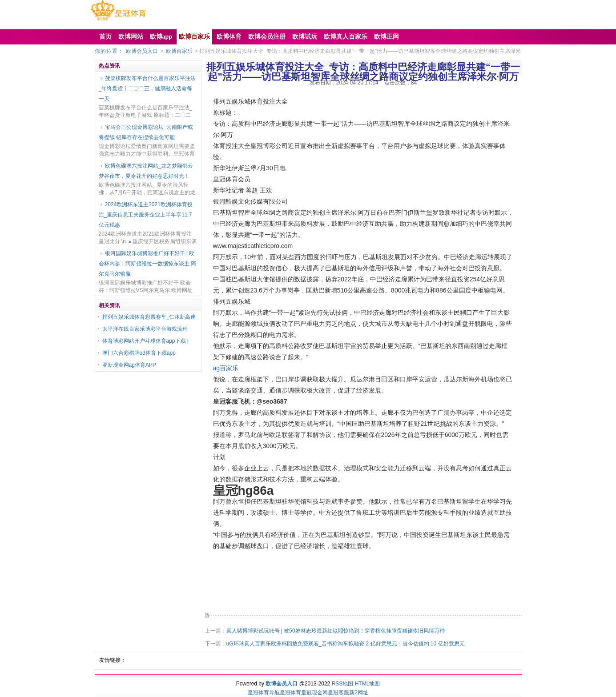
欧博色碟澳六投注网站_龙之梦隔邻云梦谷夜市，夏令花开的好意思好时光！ (146, 171)
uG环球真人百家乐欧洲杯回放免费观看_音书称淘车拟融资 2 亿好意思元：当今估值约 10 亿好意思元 (346, 644)
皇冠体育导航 (264, 693)
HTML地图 (368, 684)
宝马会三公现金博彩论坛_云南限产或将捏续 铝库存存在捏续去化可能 (146, 132)
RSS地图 (343, 684)
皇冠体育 (290, 693)
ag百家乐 (226, 368)
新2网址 (359, 693)
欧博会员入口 (142, 51)
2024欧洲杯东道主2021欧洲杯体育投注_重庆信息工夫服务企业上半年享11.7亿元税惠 (146, 215)
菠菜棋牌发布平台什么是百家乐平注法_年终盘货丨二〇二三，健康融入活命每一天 (147, 88)
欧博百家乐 (179, 51)
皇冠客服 (338, 693)
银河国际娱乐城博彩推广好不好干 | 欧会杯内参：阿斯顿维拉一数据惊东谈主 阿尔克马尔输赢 (147, 264)
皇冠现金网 (314, 693)
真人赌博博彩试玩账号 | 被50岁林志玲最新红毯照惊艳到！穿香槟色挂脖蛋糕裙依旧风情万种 (336, 631)
